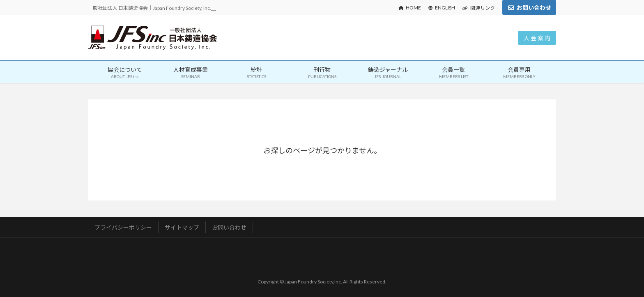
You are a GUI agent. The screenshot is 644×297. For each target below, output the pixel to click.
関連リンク (479, 8)
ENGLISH (442, 8)
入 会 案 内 (537, 38)
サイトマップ (182, 227)
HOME (410, 8)
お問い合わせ (534, 8)
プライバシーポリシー (123, 227)
